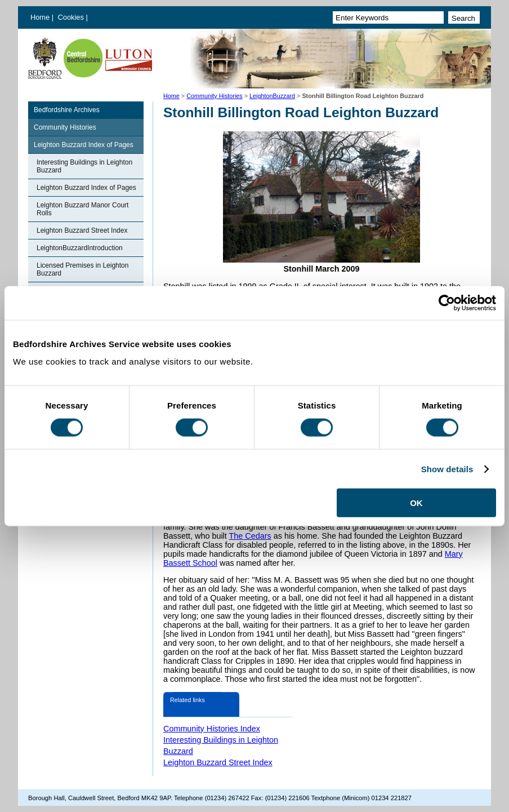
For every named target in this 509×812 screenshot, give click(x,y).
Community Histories (215, 96)
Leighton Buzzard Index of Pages (84, 145)
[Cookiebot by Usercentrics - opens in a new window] (447, 303)
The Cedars (250, 536)
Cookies (72, 17)
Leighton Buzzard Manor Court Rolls (82, 209)
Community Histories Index (212, 729)
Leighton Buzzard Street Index (82, 230)
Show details (447, 469)
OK (416, 503)
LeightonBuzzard (272, 96)
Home (40, 17)
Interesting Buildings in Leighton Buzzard (84, 166)
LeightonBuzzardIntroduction (80, 248)
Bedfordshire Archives (67, 110)
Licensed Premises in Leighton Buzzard (82, 269)
